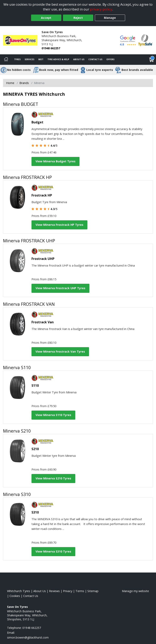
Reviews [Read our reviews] (54, 591)
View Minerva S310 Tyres (53, 551)
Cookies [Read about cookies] (15, 596)
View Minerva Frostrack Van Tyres (60, 351)
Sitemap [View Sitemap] (93, 591)
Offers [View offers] (110, 59)
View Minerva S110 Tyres (53, 415)
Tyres (17, 59)
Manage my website (135, 591)
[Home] (6, 60)
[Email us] (28, 637)
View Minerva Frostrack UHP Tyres (60, 288)
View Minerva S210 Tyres (53, 478)
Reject (78, 18)
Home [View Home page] (10, 83)
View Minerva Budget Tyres (55, 161)
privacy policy (101, 9)
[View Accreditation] (146, 40)
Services (29, 59)
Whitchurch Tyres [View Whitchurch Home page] (19, 591)
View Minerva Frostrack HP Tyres (59, 225)
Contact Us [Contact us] (95, 59)
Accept (46, 18)
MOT (41, 59)
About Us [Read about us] (40, 591)
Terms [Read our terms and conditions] (80, 591)
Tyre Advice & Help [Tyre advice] (58, 59)
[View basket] (152, 60)
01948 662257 (51, 48)
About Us (79, 59)
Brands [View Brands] (24, 83)
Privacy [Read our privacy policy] (68, 591)
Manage (110, 18)
